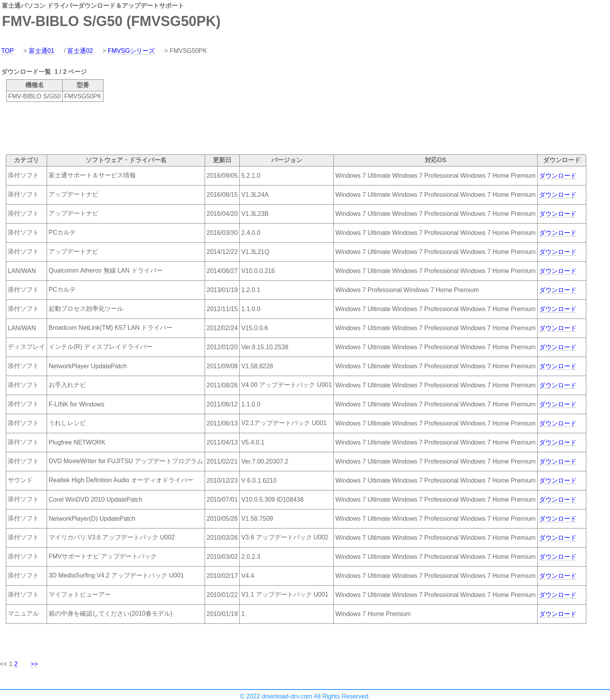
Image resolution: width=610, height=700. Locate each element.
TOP (8, 51)
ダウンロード (558, 176)
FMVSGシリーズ (131, 51)
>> (34, 664)
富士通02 (80, 51)
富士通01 (42, 51)
